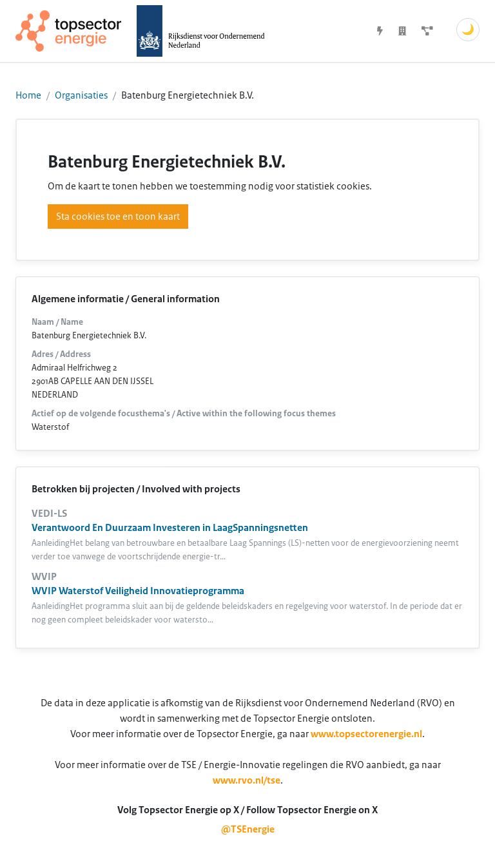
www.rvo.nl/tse (247, 780)
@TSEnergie (248, 829)
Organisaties (81, 95)
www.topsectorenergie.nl (366, 734)
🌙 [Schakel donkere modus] (468, 30)
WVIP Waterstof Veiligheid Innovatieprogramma (138, 591)
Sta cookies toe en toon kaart (118, 217)
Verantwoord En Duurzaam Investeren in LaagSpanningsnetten (170, 528)
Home (28, 95)
